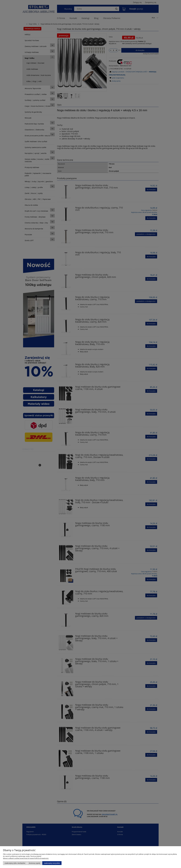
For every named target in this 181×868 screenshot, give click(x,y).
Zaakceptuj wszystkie (52, 863)
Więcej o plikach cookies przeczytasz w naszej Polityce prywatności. (26, 858)
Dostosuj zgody (35, 863)
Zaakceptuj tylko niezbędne (15, 863)
